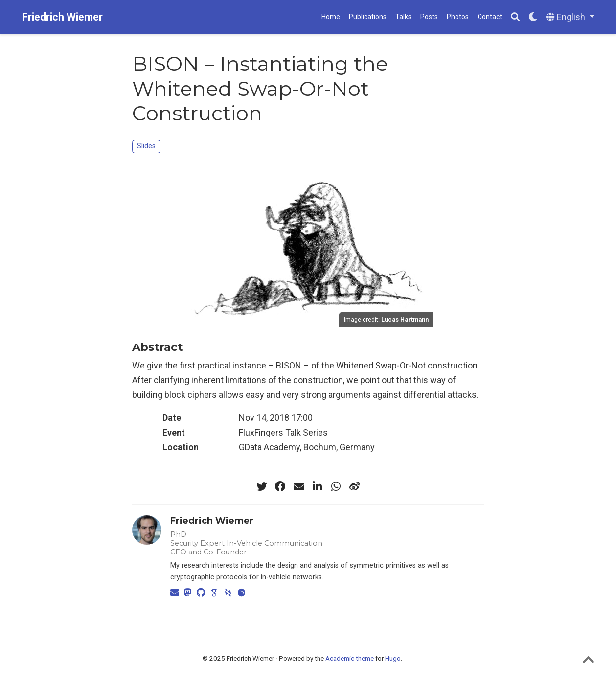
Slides (146, 146)
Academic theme (350, 658)
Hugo (393, 658)
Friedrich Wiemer (62, 17)
